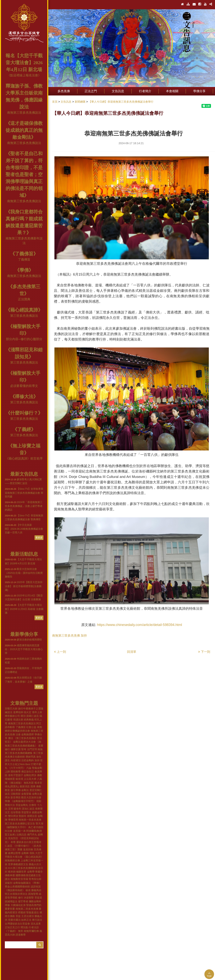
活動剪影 (16, 794)
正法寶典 (24, 299)
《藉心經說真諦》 (24, 310)
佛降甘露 (16, 749)
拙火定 (28, 712)
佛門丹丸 (32, 835)
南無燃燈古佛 (12, 860)
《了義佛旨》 (24, 254)
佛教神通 (10, 875)
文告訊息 (118, 91)
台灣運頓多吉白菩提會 (17, 924)
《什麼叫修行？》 (24, 413)
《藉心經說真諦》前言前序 (24, 458)
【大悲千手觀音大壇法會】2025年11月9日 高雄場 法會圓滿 (24, 609)
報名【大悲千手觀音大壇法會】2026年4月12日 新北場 (24, 63)
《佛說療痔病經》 (15, 890)
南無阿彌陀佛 (31, 931)
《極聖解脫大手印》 (16, 827)
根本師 (12, 872)
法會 (18, 734)
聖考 (24, 749)
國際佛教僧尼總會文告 (28, 875)
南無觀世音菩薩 (19, 879)
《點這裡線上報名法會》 (24, 75)
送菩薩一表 (19, 831)
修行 (21, 898)
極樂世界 (21, 872)
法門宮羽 (32, 749)
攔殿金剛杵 (35, 901)
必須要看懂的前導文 (24, 386)
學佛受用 (13, 820)
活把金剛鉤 (28, 760)
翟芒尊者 (23, 901)
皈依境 (19, 779)
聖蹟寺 (22, 816)
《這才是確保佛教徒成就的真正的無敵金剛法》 (24, 130)
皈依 (28, 890)
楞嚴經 (22, 912)
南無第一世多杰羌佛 (30, 820)
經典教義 (29, 720)
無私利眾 (29, 783)
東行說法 (37, 920)
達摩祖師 (18, 712)
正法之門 (91, 91)
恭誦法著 (18, 720)
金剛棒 (25, 853)
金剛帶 (31, 872)
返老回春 (28, 849)
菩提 (18, 916)
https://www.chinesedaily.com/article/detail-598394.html (140, 625)
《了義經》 (24, 429)
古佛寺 (33, 805)
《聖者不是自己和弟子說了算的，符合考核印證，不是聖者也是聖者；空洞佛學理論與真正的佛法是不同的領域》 (24, 175)
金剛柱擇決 (30, 775)
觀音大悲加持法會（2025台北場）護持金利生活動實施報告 (24, 573)
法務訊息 (21, 835)
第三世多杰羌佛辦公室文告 (20, 824)
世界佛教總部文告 (18, 864)
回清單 (132, 652)
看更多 (39, 538)
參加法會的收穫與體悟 (23, 640)
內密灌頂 (16, 760)
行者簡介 (145, 91)
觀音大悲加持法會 (31, 797)
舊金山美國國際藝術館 (17, 887)
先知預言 (13, 838)
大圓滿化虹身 (18, 905)
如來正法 (26, 920)
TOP (209, 974)
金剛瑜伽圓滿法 (22, 883)
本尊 (13, 842)
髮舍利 (17, 809)
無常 (21, 931)
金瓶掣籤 (26, 794)
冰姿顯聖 (29, 898)
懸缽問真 (31, 757)
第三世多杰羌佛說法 (24, 316)
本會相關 (172, 91)
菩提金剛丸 (22, 805)
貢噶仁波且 (33, 716)
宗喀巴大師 (11, 709)
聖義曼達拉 (33, 912)
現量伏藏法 (14, 920)
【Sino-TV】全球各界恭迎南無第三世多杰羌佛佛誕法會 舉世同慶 (24, 493)
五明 (11, 809)
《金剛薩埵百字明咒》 (23, 801)
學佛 (7, 801)
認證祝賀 (36, 887)
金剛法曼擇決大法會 (24, 742)
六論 (29, 768)
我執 (32, 853)
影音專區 (16, 797)
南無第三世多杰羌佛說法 (24, 113)
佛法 (11, 738)
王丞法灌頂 (28, 916)
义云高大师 (30, 779)
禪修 (7, 905)
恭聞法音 (32, 816)
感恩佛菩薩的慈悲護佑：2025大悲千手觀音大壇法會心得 (24, 649)
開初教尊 (16, 772)
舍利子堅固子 (16, 775)
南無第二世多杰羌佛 (27, 909)
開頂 (23, 716)
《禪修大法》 (24, 397)
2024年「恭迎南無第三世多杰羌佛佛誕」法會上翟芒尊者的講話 (24, 506)
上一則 (60, 652)
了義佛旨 (24, 259)
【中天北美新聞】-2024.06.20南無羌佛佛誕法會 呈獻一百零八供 (24, 529)
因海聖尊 (33, 894)
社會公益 (31, 727)
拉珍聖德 (16, 812)
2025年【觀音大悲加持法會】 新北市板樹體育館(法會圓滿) (24, 586)
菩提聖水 (26, 812)
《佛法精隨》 (16, 783)
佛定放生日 (28, 772)
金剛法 (25, 790)
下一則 (204, 652)
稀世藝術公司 (12, 716)
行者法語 (34, 927)
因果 (33, 786)
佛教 (40, 775)
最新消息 (25, 786)
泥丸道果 (36, 924)
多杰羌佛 (64, 91)
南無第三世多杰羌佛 (66, 636)
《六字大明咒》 (17, 768)
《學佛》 (24, 270)
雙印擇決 (13, 816)
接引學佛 (16, 790)
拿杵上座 (37, 712)
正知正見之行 (12, 927)
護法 (7, 879)
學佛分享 (199, 91)
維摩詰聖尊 (14, 853)
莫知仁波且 (28, 809)
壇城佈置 (10, 779)
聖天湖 (39, 824)
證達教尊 (21, 935)
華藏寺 (39, 872)
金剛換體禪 (28, 734)
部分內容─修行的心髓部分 (24, 339)
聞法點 (24, 927)
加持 (37, 760)
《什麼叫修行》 (22, 846)
